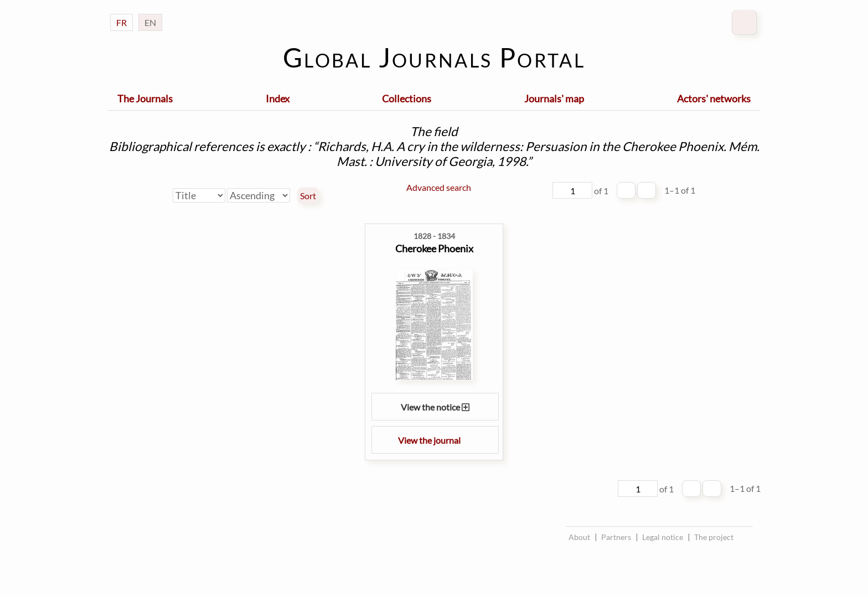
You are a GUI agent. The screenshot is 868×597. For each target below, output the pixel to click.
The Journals (145, 98)
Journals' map (554, 98)
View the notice (435, 407)
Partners (616, 537)
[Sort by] (199, 195)
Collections (407, 98)
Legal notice (663, 537)
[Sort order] (259, 195)
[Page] (572, 190)
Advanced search (439, 187)
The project (714, 537)
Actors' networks (714, 98)
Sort (308, 196)
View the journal (435, 440)
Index (278, 98)
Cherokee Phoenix (434, 248)
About (579, 537)
